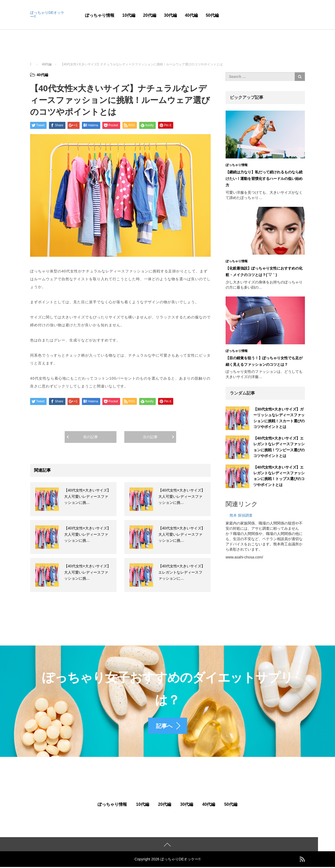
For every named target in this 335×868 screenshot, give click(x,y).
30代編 (171, 15)
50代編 (212, 15)
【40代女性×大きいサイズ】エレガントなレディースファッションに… (182, 572)
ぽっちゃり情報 (100, 15)
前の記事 (91, 437)
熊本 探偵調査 (241, 515)
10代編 (129, 15)
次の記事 (150, 437)
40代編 (191, 15)
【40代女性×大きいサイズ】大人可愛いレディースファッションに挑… (87, 496)
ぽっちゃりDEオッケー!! (47, 15)
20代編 (150, 15)
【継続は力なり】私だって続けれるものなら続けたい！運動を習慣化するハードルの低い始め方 (264, 179)
